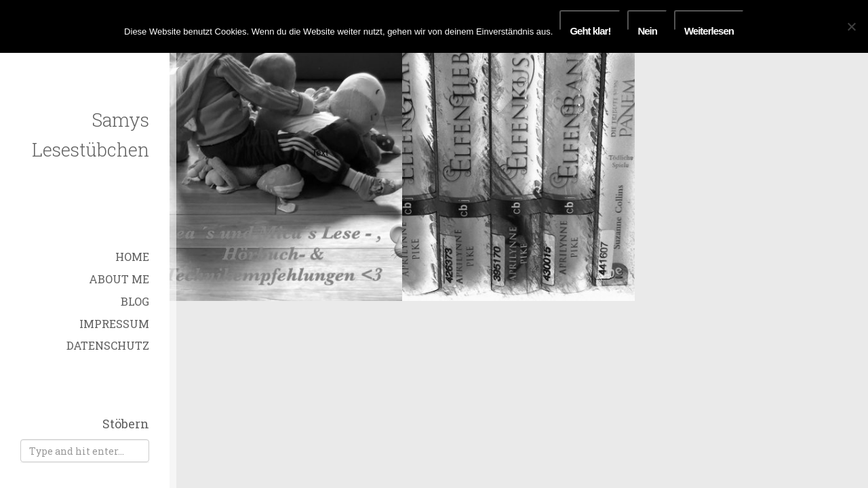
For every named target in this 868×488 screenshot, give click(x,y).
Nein (647, 28)
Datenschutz (108, 345)
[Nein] (851, 26)
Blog (135, 301)
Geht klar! (590, 28)
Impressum (114, 324)
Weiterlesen (709, 28)
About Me (119, 279)
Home (132, 257)
